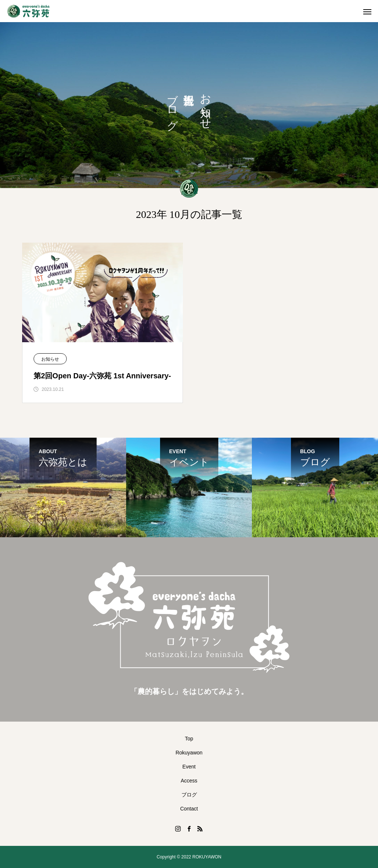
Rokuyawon (189, 753)
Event (189, 767)
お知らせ (50, 359)
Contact (189, 809)
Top (189, 739)
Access (189, 781)
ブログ (189, 795)
